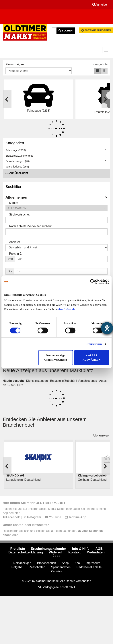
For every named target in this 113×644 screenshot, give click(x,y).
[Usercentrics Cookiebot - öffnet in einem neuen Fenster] (93, 282)
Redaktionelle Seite (89, 567)
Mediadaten (96, 552)
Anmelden (100, 5)
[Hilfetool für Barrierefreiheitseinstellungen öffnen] (107, 328)
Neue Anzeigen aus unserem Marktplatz (48, 370)
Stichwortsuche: (19, 215)
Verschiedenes (87, 381)
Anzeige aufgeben (96, 30)
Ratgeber (17, 567)
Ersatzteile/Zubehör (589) (20, 156)
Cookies (56, 571)
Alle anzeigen (102, 435)
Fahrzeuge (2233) (16, 150)
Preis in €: (16, 254)
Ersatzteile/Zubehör (63, 381)
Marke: (14, 203)
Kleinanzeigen (15, 64)
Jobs (56, 556)
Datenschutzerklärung (26, 552)
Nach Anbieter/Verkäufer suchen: (30, 226)
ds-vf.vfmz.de (67, 309)
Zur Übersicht (19, 173)
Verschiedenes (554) (17, 167)
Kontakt (74, 552)
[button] (56, 208)
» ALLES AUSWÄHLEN (91, 358)
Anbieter (15, 242)
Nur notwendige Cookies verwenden (56, 358)
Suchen (66, 31)
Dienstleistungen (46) (17, 161)
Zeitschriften (37, 567)
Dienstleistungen (37, 381)
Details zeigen (94, 344)
